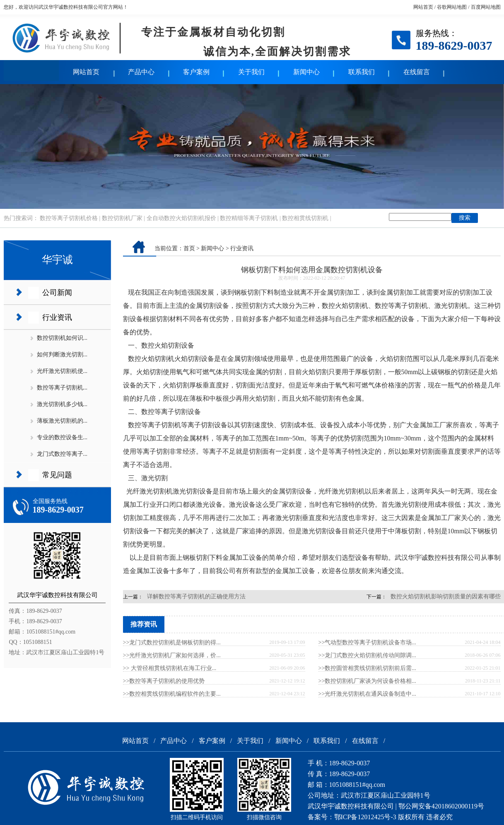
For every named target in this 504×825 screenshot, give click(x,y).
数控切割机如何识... (62, 338)
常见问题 (57, 475)
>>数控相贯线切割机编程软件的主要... (172, 694)
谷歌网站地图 (452, 7)
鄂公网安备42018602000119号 (441, 806)
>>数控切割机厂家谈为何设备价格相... (367, 681)
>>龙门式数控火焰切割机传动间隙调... (367, 655)
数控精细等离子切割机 (249, 218)
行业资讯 (57, 317)
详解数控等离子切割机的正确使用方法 (196, 596)
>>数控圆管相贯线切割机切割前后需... (367, 668)
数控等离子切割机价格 (69, 218)
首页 (189, 248)
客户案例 (196, 72)
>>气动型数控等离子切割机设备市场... (367, 642)
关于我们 (251, 72)
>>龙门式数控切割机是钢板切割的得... (172, 642)
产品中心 (141, 72)
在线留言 (417, 72)
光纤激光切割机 (150, 491)
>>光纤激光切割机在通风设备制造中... (367, 694)
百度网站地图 (486, 7)
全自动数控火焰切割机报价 (181, 218)
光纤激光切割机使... (62, 371)
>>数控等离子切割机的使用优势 (164, 681)
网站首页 (423, 7)
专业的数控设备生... (62, 437)
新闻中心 (306, 72)
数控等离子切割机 (154, 425)
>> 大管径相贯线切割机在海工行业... (170, 668)
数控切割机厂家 (122, 218)
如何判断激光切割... (62, 354)
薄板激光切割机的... (62, 421)
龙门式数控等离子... (62, 454)
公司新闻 (57, 293)
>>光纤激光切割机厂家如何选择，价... (172, 655)
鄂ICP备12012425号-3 (365, 817)
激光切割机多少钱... (62, 404)
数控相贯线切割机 (305, 218)
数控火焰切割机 (151, 359)
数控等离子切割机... (62, 388)
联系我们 (362, 72)
